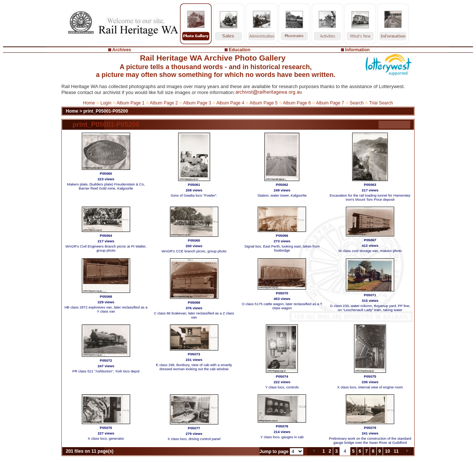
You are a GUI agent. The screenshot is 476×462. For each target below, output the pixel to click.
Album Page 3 (197, 103)
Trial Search (381, 103)
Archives (122, 50)
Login (106, 103)
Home (89, 103)
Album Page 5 (263, 103)
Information (357, 50)
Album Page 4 (230, 103)
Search (357, 103)
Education (239, 50)
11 (396, 451)
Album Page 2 (164, 103)
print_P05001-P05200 (106, 111)
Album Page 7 (330, 103)
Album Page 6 (297, 103)
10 (387, 451)
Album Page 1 (130, 103)
